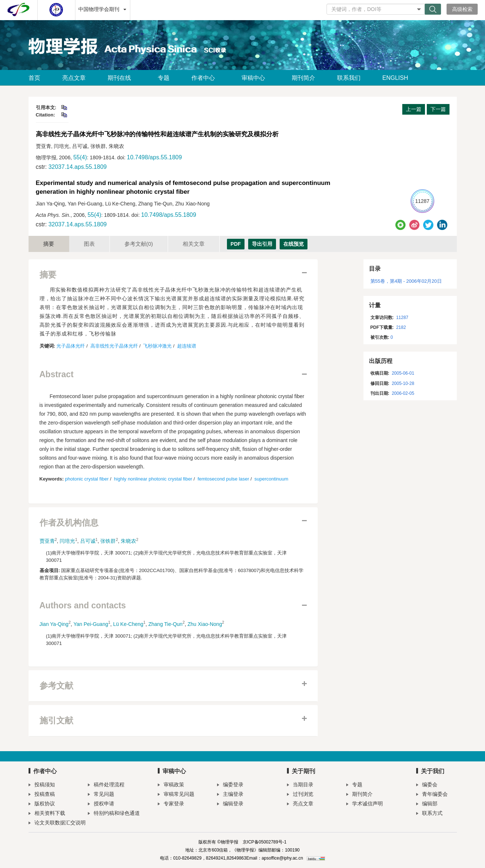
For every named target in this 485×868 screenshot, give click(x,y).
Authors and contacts (83, 606)
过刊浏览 (300, 795)
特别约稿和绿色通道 (114, 814)
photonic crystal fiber (87, 479)
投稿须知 (42, 785)
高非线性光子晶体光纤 (114, 346)
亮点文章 (74, 78)
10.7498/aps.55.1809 (154, 157)
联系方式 (429, 814)
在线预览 (294, 244)
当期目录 (300, 785)
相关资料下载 (47, 814)
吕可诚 (88, 541)
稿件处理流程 (106, 785)
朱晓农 (128, 541)
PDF (236, 244)
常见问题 (101, 795)
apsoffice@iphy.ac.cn (282, 858)
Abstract (57, 374)
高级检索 (462, 9)
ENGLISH (395, 78)
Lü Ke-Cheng (128, 624)
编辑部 (427, 804)
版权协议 (42, 804)
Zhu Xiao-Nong (205, 624)
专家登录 (171, 804)
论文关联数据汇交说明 (57, 824)
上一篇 (414, 109)
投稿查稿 (42, 795)
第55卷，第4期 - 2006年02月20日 (406, 281)
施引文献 (56, 721)
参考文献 (139, 244)
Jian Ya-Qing (54, 624)
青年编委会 (432, 795)
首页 (34, 78)
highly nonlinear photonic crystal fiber (153, 479)
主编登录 (230, 795)
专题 (164, 78)
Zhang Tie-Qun (165, 624)
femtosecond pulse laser (223, 479)
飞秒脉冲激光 (157, 346)
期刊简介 (303, 78)
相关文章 (194, 244)
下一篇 (438, 109)
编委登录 (230, 785)
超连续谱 (187, 346)
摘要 (49, 244)
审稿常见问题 (176, 795)
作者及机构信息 (69, 523)
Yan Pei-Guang (91, 624)
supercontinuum (271, 479)
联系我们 (349, 78)
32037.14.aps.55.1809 (77, 167)
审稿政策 (171, 785)
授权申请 (101, 804)
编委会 (427, 785)
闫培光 (67, 541)
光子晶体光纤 (71, 346)
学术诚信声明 (365, 804)
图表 (89, 244)
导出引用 (262, 244)
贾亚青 (47, 541)
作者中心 (206, 78)
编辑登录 (230, 804)
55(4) (80, 157)
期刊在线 (122, 78)
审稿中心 (256, 78)
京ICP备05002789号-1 (265, 842)
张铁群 (108, 541)
